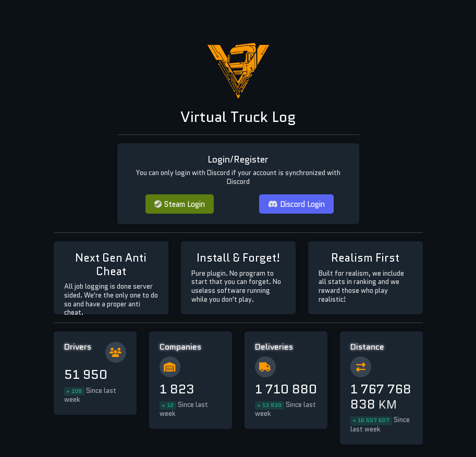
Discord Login (296, 204)
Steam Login (180, 204)
